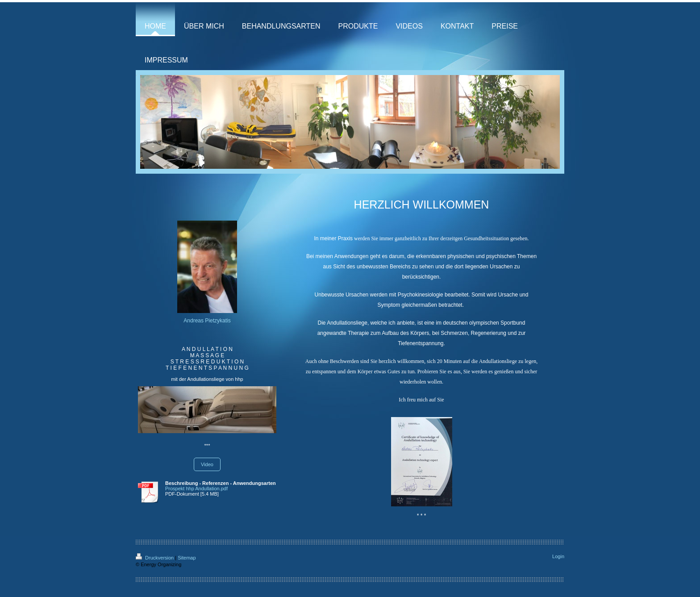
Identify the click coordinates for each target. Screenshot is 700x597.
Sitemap (187, 558)
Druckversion (155, 558)
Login (558, 556)
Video (207, 464)
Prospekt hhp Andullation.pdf (196, 488)
